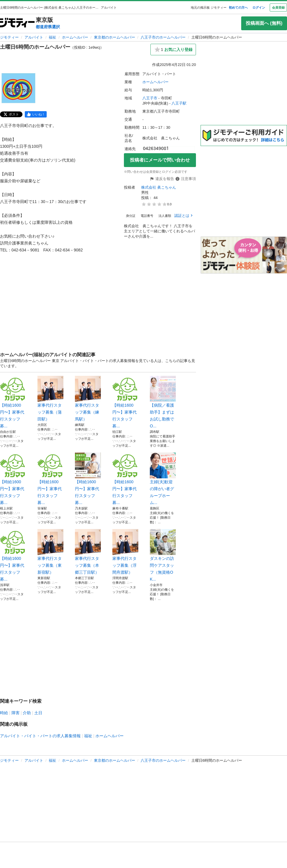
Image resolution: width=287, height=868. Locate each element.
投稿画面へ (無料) (264, 23)
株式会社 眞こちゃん (159, 187)
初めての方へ (238, 7)
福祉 (52, 37)
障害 (16, 713)
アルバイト (34, 37)
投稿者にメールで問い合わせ (160, 160)
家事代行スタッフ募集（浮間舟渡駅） (125, 552)
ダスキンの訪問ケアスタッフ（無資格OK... (163, 555)
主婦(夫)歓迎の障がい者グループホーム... (163, 479)
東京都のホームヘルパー (115, 37)
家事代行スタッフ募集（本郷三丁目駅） (88, 552)
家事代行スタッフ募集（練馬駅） (88, 399)
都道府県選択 (48, 27)
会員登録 (278, 7)
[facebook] (36, 114)
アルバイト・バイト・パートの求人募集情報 (40, 736)
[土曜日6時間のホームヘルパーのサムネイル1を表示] (18, 88)
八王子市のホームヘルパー (163, 37)
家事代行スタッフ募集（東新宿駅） (50, 552)
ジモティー (9, 37)
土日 (38, 713)
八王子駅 (179, 103)
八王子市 (150, 98)
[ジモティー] (17, 23)
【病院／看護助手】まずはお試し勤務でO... (163, 402)
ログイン (259, 7)
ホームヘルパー (75, 37)
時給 (4, 713)
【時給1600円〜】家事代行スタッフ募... (13, 402)
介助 (27, 713)
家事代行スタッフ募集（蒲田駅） (50, 399)
